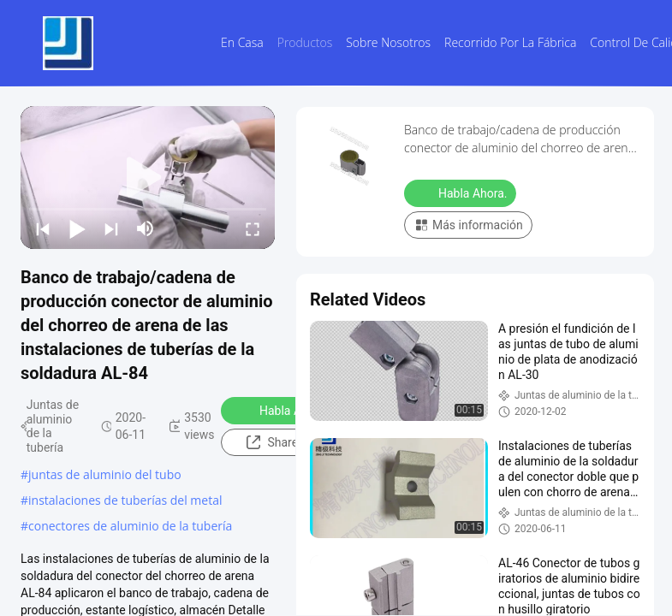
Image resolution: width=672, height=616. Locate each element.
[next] (111, 228)
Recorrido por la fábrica (510, 42)
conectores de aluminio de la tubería (130, 526)
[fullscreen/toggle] (253, 228)
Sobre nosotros (388, 42)
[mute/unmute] (146, 228)
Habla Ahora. (283, 410)
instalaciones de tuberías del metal (125, 500)
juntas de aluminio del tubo (105, 474)
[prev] (43, 228)
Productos (305, 42)
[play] (148, 178)
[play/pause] (77, 228)
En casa (242, 42)
